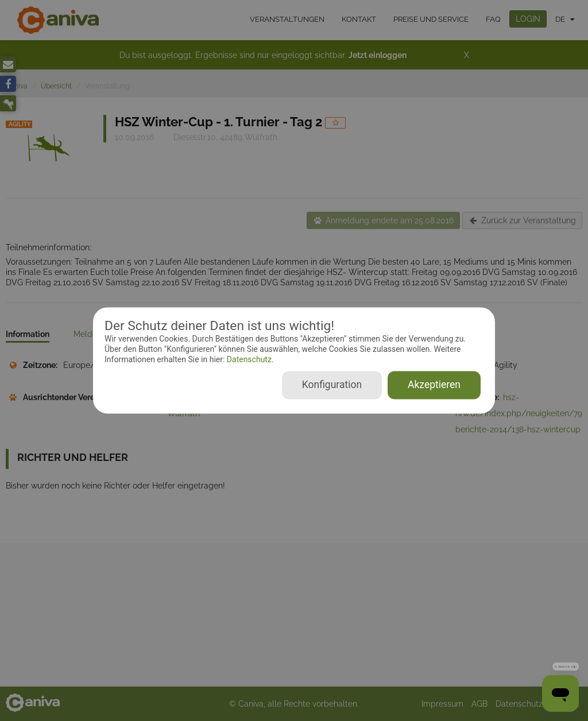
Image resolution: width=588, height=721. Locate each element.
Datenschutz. (249, 359)
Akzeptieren (434, 385)
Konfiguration (332, 385)
